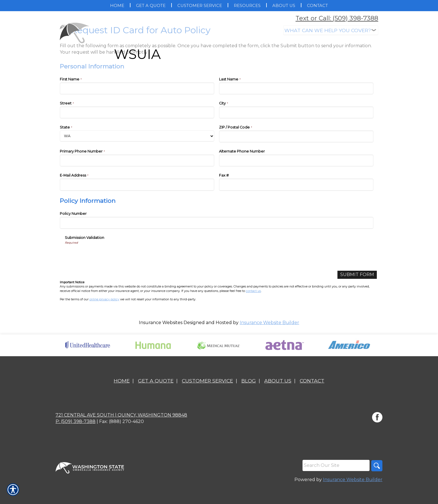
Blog (249, 381)
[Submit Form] (357, 275)
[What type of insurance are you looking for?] (331, 30)
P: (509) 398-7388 (76, 421)
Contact (312, 381)
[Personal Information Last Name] (296, 88)
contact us (253, 291)
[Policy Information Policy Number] (217, 223)
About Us (278, 381)
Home (122, 381)
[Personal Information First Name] (137, 88)
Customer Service (207, 381)
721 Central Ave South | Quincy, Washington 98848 (121, 415)
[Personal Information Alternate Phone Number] (296, 161)
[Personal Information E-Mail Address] (137, 185)
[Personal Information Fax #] (296, 185)
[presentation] (107, 256)
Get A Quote (156, 381)
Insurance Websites (161, 323)
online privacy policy (104, 299)
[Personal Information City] (296, 112)
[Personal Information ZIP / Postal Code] (296, 136)
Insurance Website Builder (269, 323)
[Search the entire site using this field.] (336, 465)
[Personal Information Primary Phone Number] (137, 161)
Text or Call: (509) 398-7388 (337, 18)
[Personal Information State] (137, 136)
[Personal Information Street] (137, 112)
